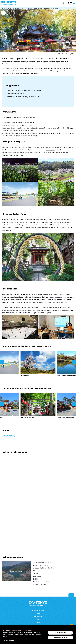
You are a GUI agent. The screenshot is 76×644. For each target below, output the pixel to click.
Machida (36, 573)
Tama (34, 571)
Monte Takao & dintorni (41, 582)
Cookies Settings (60, 633)
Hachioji (35, 579)
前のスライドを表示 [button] (2, 362)
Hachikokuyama (36, 153)
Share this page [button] (68, 3)
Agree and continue (60, 637)
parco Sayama (50, 150)
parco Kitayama (56, 147)
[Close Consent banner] (73, 628)
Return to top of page (71, 595)
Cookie (38, 613)
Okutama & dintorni (39, 585)
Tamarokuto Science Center (58, 297)
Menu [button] (74, 3)
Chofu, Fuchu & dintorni (41, 565)
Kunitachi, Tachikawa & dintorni (44, 568)
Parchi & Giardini (8, 435)
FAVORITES (71, 3)
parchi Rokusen (25, 153)
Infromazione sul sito (38, 610)
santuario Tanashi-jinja (25, 222)
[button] (63, 3)
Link (38, 619)
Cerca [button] (66, 3)
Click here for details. (9, 640)
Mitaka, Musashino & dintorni (43, 562)
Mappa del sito (38, 616)
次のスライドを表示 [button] (74, 362)
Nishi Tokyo (37, 576)
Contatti (38, 622)
